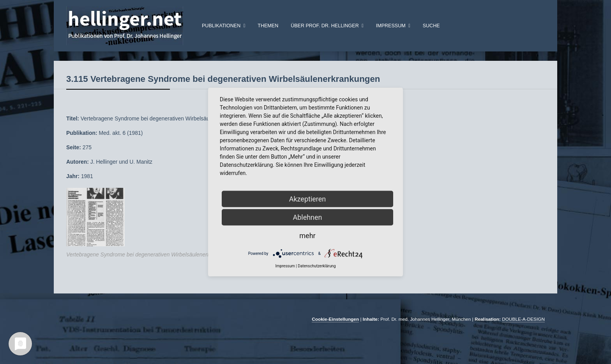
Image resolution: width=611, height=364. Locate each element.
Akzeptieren (308, 199)
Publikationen (221, 26)
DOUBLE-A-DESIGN (523, 332)
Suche (431, 26)
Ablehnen (307, 217)
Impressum (391, 26)
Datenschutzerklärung (317, 266)
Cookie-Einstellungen (335, 332)
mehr (307, 236)
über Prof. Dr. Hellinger (325, 26)
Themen (268, 26)
